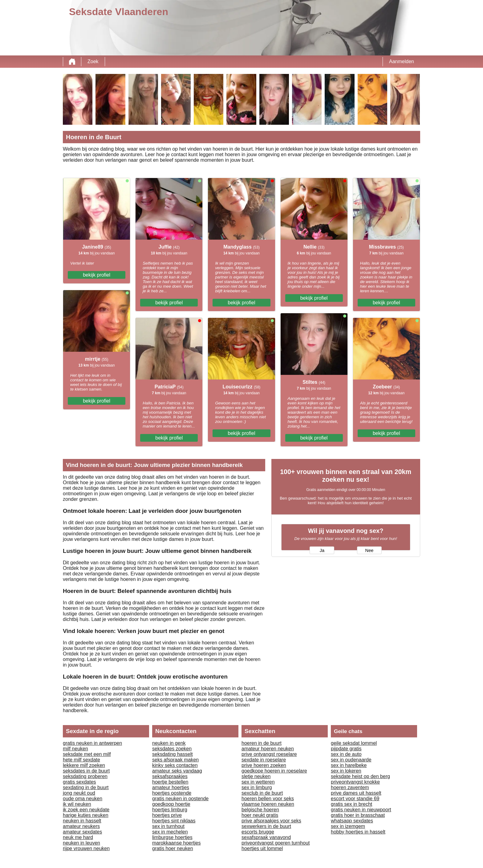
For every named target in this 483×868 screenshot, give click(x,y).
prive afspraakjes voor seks (271, 821)
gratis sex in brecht (351, 804)
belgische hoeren (260, 810)
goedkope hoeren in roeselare (274, 771)
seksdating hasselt (172, 754)
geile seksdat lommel (354, 743)
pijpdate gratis (346, 749)
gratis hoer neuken (173, 848)
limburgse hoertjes (172, 837)
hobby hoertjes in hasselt (358, 832)
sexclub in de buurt (262, 793)
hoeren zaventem (350, 787)
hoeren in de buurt (262, 743)
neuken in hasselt (82, 821)
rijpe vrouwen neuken (86, 848)
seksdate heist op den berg (360, 776)
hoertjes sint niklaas (174, 821)
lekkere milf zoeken (84, 765)
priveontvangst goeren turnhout (276, 843)
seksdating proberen (85, 776)
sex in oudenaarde (351, 760)
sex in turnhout (168, 826)
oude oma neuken (83, 799)
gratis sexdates (79, 782)
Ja (322, 550)
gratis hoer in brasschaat (358, 815)
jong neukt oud (79, 793)
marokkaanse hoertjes (176, 843)
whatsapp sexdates (352, 821)
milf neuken (75, 749)
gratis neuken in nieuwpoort (361, 810)
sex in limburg (257, 787)
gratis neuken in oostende (180, 799)
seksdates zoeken (172, 749)
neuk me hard (78, 837)
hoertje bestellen (170, 782)
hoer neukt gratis (260, 815)
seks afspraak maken (175, 760)
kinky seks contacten (175, 765)
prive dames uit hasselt (356, 793)
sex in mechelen (170, 832)
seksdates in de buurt (86, 771)
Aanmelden (402, 61)
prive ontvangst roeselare (269, 754)
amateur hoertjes (171, 787)
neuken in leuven (81, 843)
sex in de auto (346, 754)
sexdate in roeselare (264, 760)
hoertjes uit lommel (262, 848)
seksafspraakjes (170, 776)
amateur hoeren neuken (268, 749)
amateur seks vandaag (177, 771)
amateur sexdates (82, 832)
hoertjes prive (167, 815)
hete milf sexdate (81, 760)
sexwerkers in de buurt (266, 826)
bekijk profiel (97, 275)
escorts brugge (258, 832)
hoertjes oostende (172, 793)
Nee (369, 550)
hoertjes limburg (170, 810)
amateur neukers (81, 826)
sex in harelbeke (349, 765)
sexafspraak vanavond (266, 837)
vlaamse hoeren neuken (268, 804)
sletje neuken (256, 776)
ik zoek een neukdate (86, 810)
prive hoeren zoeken (264, 765)
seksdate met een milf (87, 754)
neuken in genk (169, 743)
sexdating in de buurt (86, 787)
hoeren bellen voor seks (268, 799)
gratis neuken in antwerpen (92, 743)
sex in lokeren (346, 771)
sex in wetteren (258, 782)
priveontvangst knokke (355, 782)
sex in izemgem (348, 826)
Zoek (93, 61)
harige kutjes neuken (86, 815)
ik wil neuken (77, 804)
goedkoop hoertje (171, 804)
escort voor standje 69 (355, 799)
